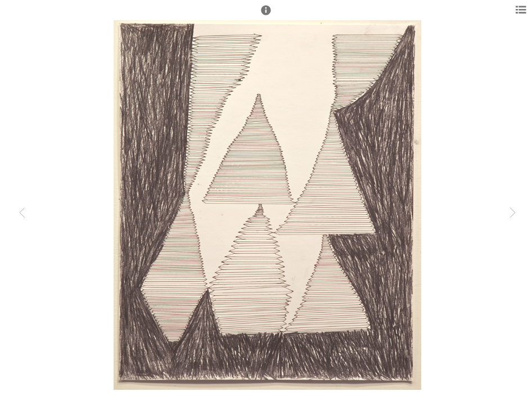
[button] (266, 15)
